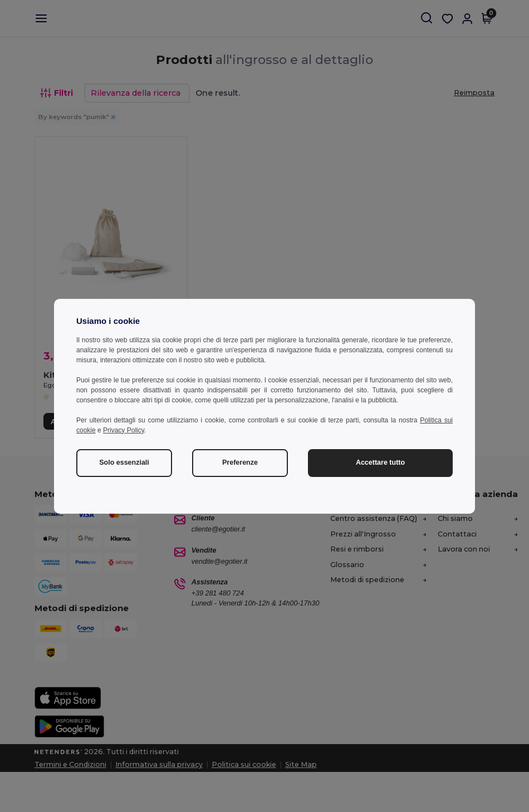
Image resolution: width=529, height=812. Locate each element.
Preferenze (240, 462)
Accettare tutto (380, 462)
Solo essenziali (124, 462)
